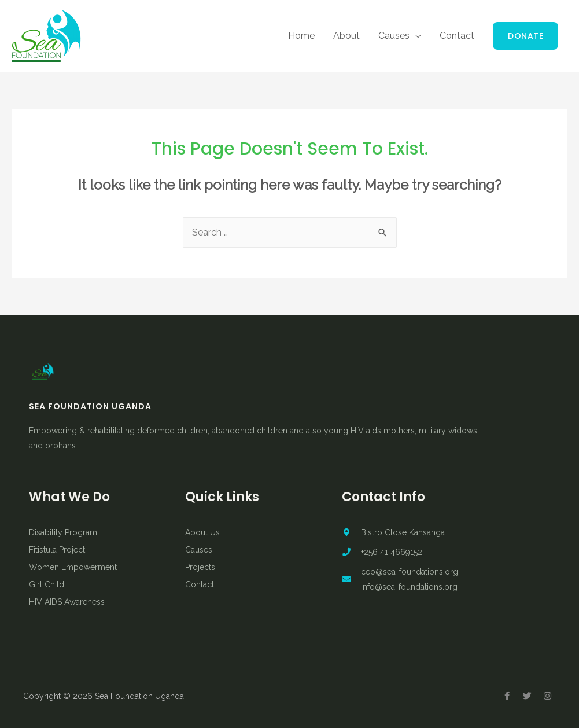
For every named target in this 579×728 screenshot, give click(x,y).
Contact (457, 36)
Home (301, 36)
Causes (394, 36)
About (346, 36)
